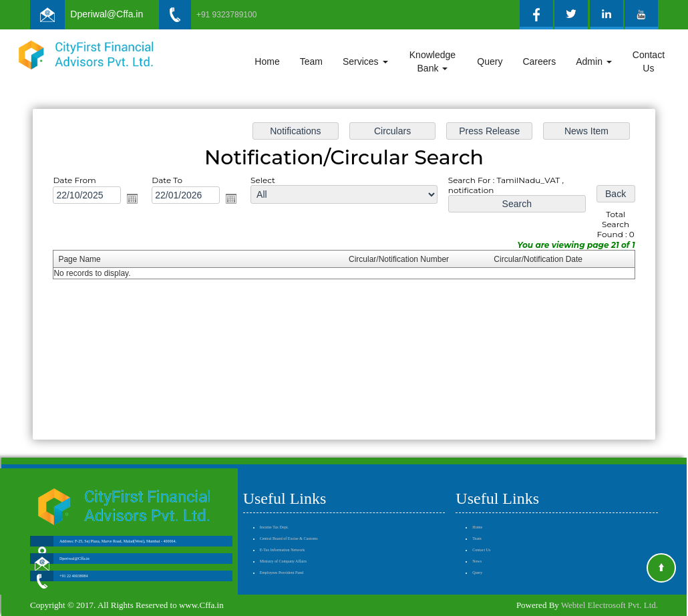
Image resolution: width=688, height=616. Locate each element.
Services (365, 61)
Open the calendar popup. (137, 200)
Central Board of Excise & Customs (289, 519)
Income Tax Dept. (274, 508)
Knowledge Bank (433, 61)
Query (490, 61)
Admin (594, 61)
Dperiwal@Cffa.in (107, 14)
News (477, 542)
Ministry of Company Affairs (283, 542)
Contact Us (649, 61)
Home (267, 61)
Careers (539, 61)
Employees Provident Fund (282, 553)
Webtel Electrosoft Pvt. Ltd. (610, 605)
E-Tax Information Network (283, 530)
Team (311, 61)
